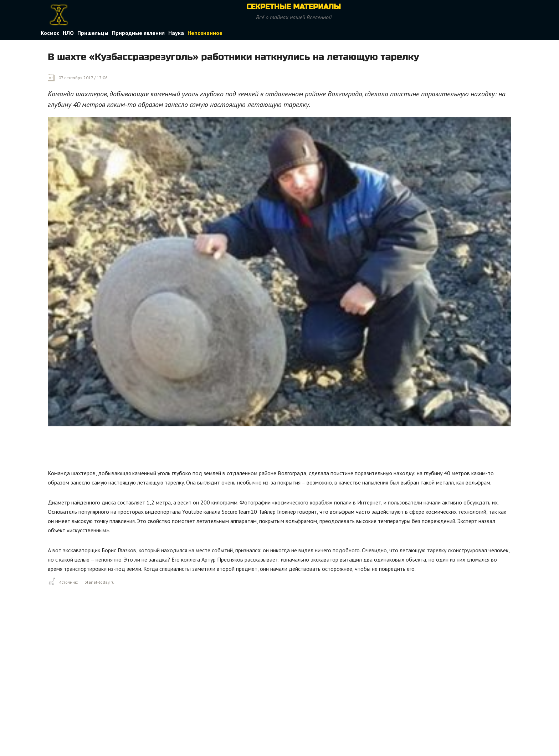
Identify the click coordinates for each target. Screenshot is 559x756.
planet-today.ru (99, 582)
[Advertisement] (178, 450)
